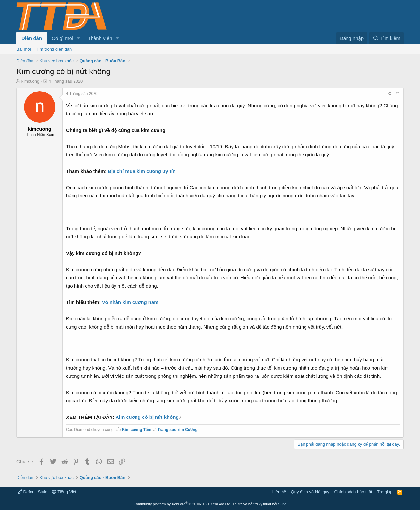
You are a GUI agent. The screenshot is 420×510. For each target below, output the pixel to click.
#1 (398, 94)
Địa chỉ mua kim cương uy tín (142, 171)
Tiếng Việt (64, 492)
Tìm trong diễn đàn (54, 49)
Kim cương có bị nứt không (147, 417)
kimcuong (31, 81)
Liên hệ (279, 492)
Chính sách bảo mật (353, 492)
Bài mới (24, 49)
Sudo (282, 504)
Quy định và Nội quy (310, 492)
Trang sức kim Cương (178, 430)
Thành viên (100, 38)
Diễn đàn (32, 38)
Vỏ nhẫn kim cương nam (130, 302)
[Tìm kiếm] (387, 38)
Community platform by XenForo (182, 504)
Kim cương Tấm (137, 430)
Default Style (32, 492)
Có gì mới (62, 38)
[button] (78, 38)
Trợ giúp (385, 492)
